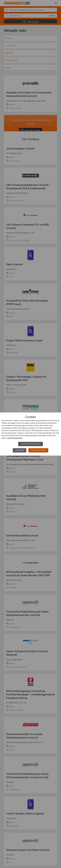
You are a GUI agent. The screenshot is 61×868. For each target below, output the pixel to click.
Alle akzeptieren (38, 450)
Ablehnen (20, 450)
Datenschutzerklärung (15, 438)
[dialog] (30, 434)
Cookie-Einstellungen (30, 444)
